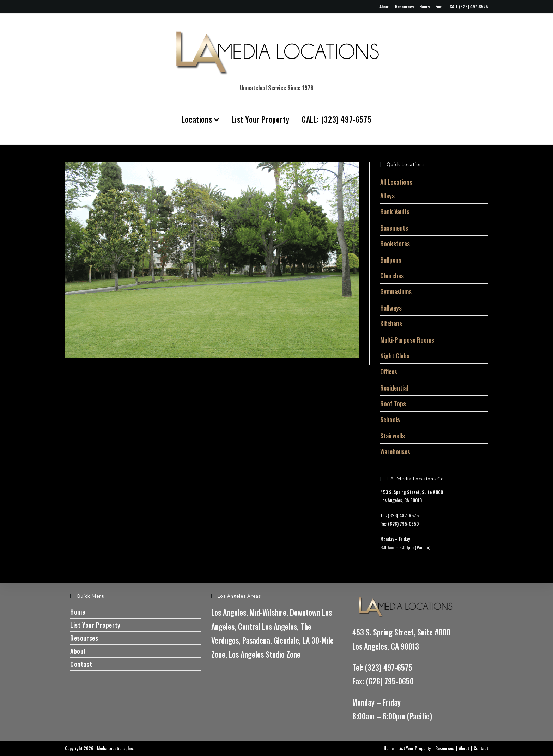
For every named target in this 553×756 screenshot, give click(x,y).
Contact (81, 664)
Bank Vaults (395, 211)
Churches (392, 276)
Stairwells (393, 436)
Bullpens (391, 260)
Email (440, 7)
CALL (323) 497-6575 (469, 7)
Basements (394, 228)
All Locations (396, 182)
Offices (389, 371)
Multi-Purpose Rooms (407, 340)
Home (78, 612)
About (385, 7)
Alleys (387, 196)
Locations (200, 119)
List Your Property (260, 119)
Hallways (391, 308)
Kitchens (391, 324)
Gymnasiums (396, 291)
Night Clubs (395, 356)
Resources (405, 7)
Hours (425, 7)
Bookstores (395, 244)
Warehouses (395, 451)
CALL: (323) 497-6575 (336, 119)
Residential (394, 388)
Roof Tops (393, 404)
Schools (390, 419)
